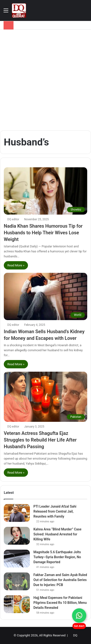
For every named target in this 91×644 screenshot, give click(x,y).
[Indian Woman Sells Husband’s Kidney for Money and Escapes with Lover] (45, 296)
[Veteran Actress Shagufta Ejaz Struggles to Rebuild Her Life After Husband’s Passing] (45, 397)
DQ (75, 635)
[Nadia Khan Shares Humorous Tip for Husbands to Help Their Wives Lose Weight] (45, 191)
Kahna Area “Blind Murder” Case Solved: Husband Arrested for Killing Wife (57, 534)
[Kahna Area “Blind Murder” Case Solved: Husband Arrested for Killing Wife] (17, 536)
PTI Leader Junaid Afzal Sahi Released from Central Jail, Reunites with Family (55, 511)
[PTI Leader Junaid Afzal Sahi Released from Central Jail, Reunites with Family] (17, 513)
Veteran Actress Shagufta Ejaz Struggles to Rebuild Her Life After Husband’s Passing (40, 440)
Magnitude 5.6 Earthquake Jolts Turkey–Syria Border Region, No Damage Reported (57, 557)
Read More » (16, 265)
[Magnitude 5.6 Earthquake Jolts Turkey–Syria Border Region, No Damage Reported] (17, 559)
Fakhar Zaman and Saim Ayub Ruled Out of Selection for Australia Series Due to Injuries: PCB (60, 580)
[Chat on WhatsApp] (79, 615)
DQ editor (13, 219)
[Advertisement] (45, 80)
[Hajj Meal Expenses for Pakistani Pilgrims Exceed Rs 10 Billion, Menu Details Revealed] (17, 604)
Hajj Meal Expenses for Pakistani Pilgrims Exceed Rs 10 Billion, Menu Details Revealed (60, 603)
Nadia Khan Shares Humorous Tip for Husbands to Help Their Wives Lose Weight (43, 233)
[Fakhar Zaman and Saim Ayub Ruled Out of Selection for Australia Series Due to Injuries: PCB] (17, 581)
